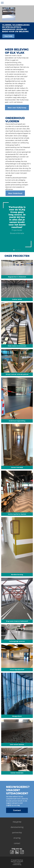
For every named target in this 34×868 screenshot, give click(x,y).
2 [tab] (15, 250)
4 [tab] (18, 250)
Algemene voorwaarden (17, 861)
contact (17, 843)
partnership (17, 833)
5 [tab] (20, 250)
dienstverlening (17, 827)
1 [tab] (14, 250)
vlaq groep (17, 822)
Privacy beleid (17, 863)
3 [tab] (17, 250)
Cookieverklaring (17, 865)
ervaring (17, 838)
